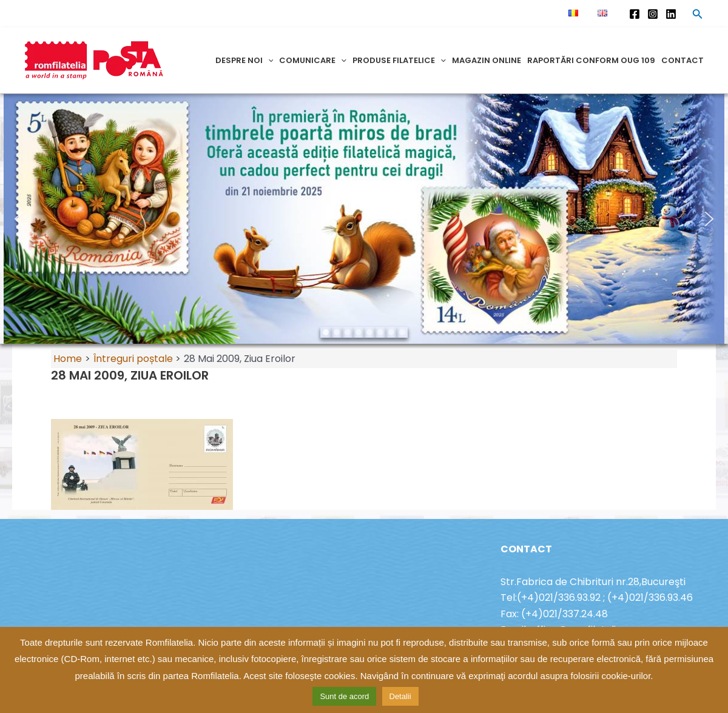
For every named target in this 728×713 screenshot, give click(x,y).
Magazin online (487, 60)
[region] (364, 219)
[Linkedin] (671, 14)
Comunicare (313, 60)
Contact (682, 60)
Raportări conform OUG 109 (591, 60)
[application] (268, 60)
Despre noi (244, 60)
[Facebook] (635, 14)
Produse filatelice (399, 60)
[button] (19, 219)
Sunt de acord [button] (344, 696)
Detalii (400, 696)
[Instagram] (653, 14)
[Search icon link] (698, 16)
